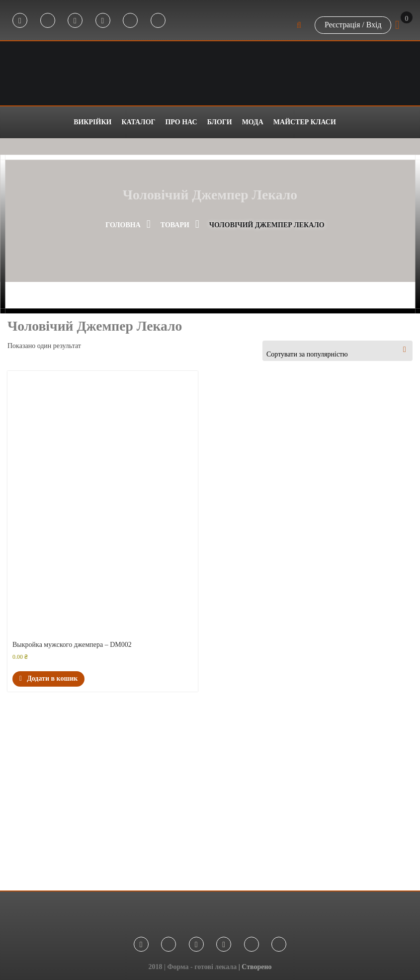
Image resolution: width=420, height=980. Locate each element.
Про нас (181, 122)
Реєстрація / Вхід (352, 25)
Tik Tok (130, 21)
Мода (253, 122)
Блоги (220, 122)
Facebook (20, 21)
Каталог (138, 122)
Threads (158, 21)
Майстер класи (305, 122)
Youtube (103, 21)
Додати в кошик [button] (48, 678)
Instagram (75, 21)
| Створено (255, 967)
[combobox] (337, 351)
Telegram (48, 21)
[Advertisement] (210, 796)
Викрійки (92, 122)
